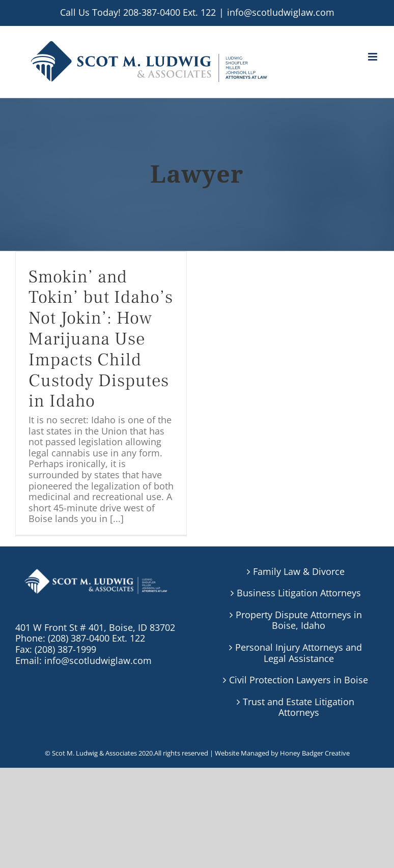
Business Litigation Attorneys (299, 593)
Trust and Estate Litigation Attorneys (299, 707)
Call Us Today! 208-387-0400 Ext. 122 (138, 12)
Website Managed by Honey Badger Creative (282, 753)
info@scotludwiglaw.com (281, 12)
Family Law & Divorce (299, 572)
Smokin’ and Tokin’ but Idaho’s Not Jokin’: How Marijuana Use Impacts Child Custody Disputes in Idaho (101, 339)
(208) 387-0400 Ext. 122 (96, 638)
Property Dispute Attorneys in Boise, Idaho (299, 620)
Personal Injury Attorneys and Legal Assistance (299, 653)
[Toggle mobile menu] (373, 57)
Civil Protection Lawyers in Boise (299, 680)
